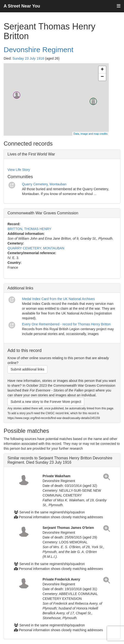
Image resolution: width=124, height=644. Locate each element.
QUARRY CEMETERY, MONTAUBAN (36, 248)
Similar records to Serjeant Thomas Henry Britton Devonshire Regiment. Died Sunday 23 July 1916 (60, 460)
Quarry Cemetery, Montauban (44, 184)
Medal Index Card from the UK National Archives (58, 299)
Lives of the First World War (31, 154)
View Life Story (19, 170)
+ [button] (102, 70)
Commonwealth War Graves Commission (43, 213)
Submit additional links (27, 369)
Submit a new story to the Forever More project (46, 402)
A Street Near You (22, 6)
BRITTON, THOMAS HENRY (29, 229)
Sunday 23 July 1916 (28, 58)
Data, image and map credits (91, 134)
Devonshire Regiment (38, 50)
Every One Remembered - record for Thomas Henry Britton (66, 324)
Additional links (20, 288)
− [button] (102, 77)
